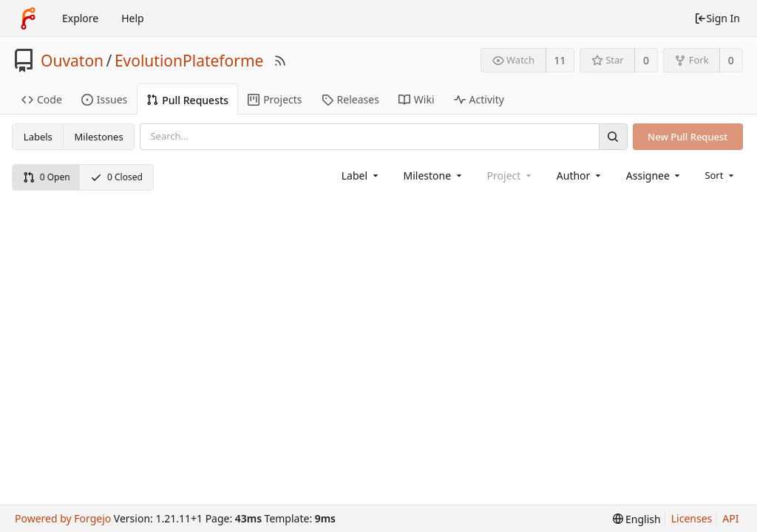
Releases (350, 99)
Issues (104, 99)
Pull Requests (187, 100)
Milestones (99, 137)
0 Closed (116, 177)
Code (42, 99)
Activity (479, 99)
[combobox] (361, 175)
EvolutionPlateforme (189, 61)
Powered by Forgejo (63, 518)
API (730, 518)
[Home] (28, 18)
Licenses (692, 518)
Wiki (417, 99)
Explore (80, 18)
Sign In (717, 18)
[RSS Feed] (280, 61)
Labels (38, 137)
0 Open (47, 177)
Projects (275, 99)
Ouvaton (72, 61)
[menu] (720, 175)
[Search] (613, 136)
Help (133, 18)
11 (560, 60)
